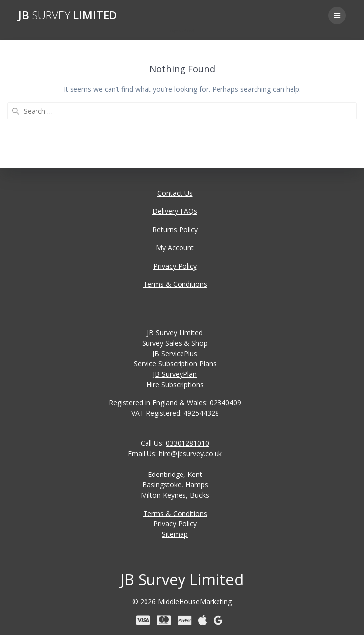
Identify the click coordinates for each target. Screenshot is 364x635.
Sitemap (175, 534)
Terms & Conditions (175, 284)
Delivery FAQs (175, 211)
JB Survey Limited (175, 333)
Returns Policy (175, 229)
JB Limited (68, 15)
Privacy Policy (175, 266)
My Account (175, 248)
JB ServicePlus (175, 353)
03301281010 (187, 443)
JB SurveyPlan (175, 374)
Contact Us (175, 193)
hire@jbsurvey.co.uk (190, 454)
